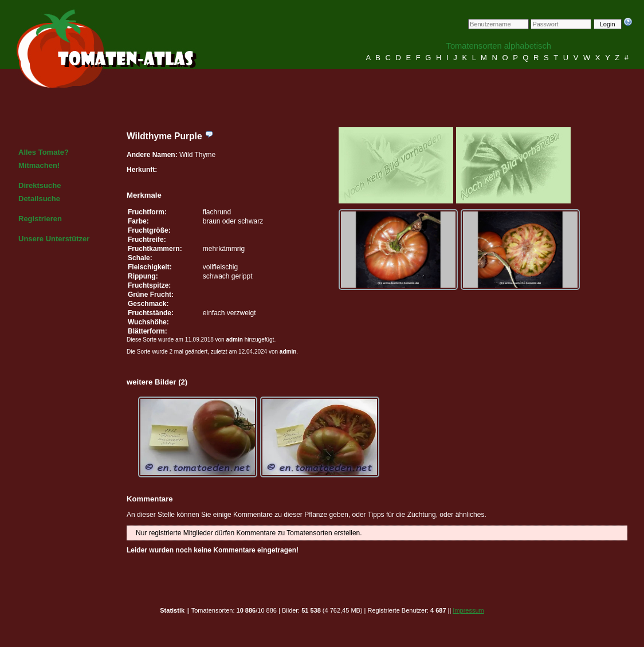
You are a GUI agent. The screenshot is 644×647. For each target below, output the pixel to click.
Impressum (468, 610)
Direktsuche (40, 185)
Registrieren (40, 219)
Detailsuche (39, 199)
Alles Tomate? (44, 152)
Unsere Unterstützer (54, 239)
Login (608, 24)
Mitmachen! (39, 165)
